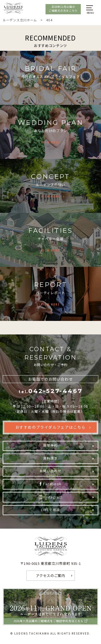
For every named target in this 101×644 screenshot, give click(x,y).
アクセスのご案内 (50, 576)
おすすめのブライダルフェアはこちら (50, 427)
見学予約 (50, 445)
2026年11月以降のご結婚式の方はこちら (63, 9)
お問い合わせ (50, 471)
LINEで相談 (50, 510)
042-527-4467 (50, 391)
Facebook (52, 484)
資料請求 (50, 458)
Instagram (53, 497)
